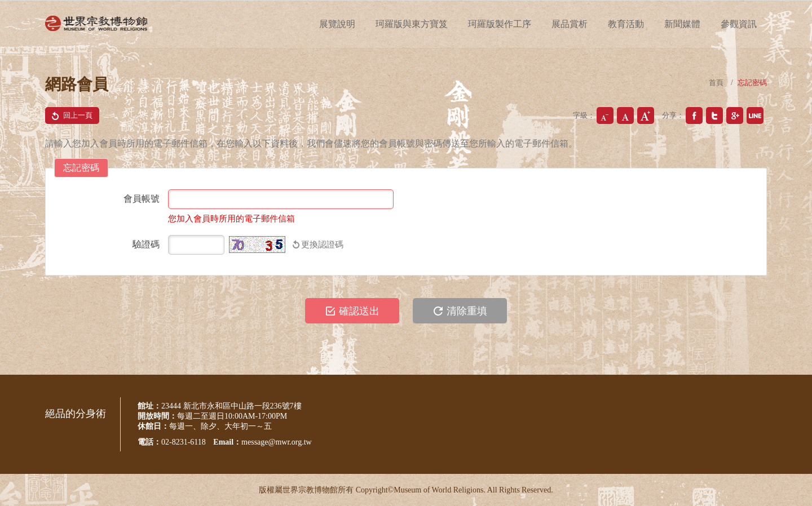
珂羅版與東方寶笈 (412, 24)
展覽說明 (337, 24)
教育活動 (626, 24)
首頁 (716, 83)
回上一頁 (70, 116)
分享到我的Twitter (714, 116)
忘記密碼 (752, 83)
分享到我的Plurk (755, 116)
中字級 (625, 116)
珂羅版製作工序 (500, 24)
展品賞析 (570, 24)
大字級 (646, 116)
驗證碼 (146, 244)
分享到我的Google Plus (735, 116)
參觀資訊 (739, 24)
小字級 (605, 116)
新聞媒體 (682, 24)
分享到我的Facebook (694, 116)
